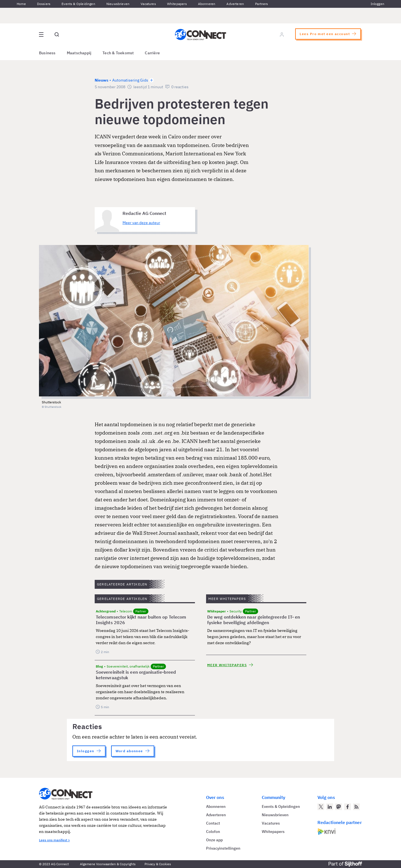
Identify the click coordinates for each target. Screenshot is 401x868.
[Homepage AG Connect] (200, 35)
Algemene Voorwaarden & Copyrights (108, 864)
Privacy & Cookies (158, 864)
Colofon (213, 832)
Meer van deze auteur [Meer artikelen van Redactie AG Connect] (141, 223)
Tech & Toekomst (118, 53)
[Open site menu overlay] (41, 35)
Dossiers (44, 4)
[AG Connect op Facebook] (348, 807)
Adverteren (235, 4)
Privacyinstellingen (223, 848)
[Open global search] (57, 35)
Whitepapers (177, 4)
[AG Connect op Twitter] (321, 807)
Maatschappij (79, 53)
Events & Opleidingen (78, 4)
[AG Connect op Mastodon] (339, 807)
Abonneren (207, 4)
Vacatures (148, 4)
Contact (213, 823)
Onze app (214, 840)
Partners (261, 4)
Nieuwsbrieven (118, 4)
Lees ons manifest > (54, 840)
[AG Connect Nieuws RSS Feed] (356, 807)
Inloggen (377, 4)
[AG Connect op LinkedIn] (330, 807)
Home (21, 4)
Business (47, 53)
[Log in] (282, 35)
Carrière (152, 53)
